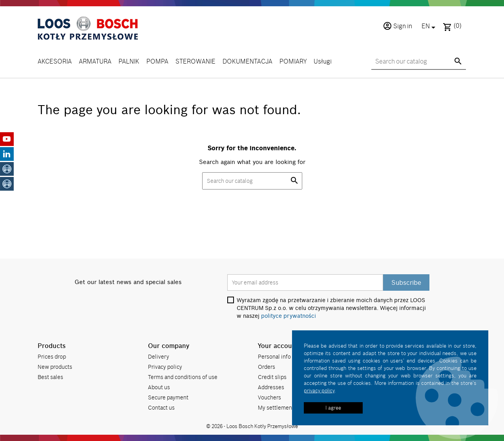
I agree (333, 408)
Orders (267, 367)
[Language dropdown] (430, 27)
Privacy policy (165, 367)
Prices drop (52, 356)
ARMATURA (95, 61)
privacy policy (319, 390)
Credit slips (272, 377)
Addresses (271, 387)
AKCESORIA (55, 61)
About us (159, 387)
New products (55, 367)
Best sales (50, 377)
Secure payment (168, 397)
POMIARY (293, 61)
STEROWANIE (195, 61)
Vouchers (269, 397)
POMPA (157, 61)
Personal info (274, 356)
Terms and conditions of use (183, 377)
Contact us (161, 407)
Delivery (159, 356)
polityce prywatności (289, 316)
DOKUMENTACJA (247, 61)
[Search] (419, 62)
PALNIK (129, 61)
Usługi (323, 61)
